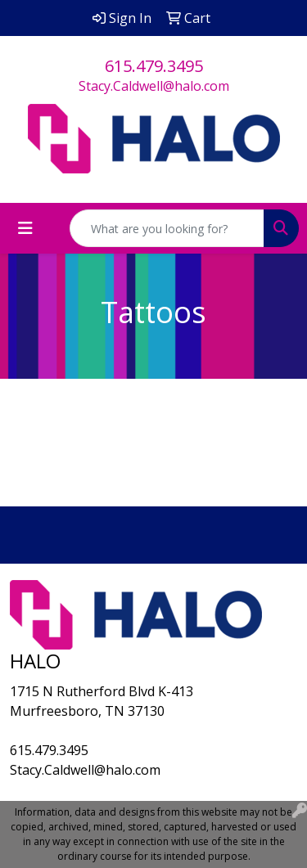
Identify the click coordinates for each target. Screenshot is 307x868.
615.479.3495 (154, 66)
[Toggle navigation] (25, 228)
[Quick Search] (167, 228)
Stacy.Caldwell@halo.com (154, 86)
